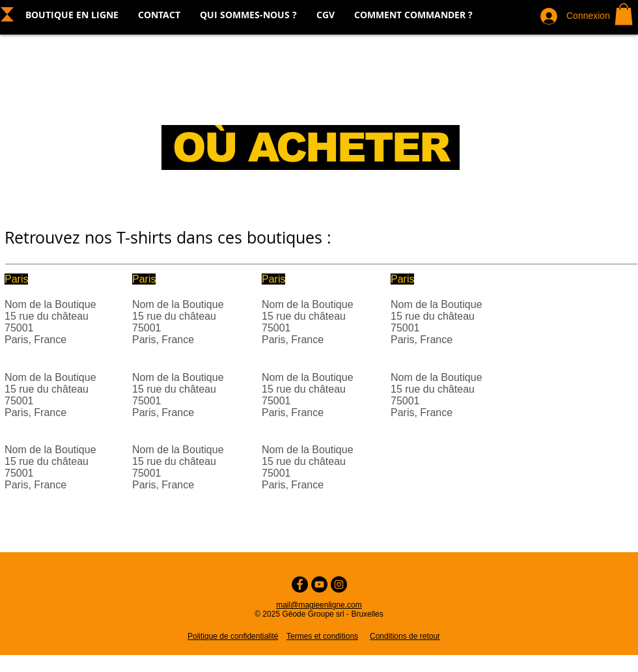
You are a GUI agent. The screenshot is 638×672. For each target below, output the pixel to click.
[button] (624, 14)
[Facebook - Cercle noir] (300, 584)
